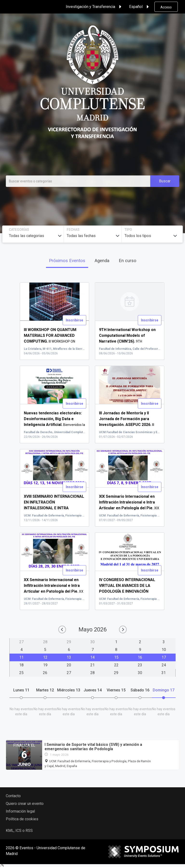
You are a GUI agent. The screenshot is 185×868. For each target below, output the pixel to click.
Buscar (165, 181)
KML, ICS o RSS (19, 831)
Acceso (166, 7)
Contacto (13, 796)
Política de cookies (22, 819)
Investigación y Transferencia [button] (94, 7)
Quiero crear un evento (25, 804)
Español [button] (140, 7)
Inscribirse (74, 320)
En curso (128, 261)
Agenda (102, 261)
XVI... (54, 508)
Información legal (20, 811)
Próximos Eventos (67, 261)
